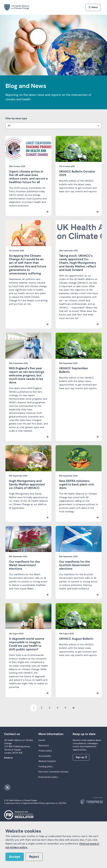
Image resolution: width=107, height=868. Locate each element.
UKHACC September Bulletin (74, 370)
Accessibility (45, 756)
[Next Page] (73, 708)
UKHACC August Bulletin (76, 639)
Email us (8, 758)
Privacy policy (45, 751)
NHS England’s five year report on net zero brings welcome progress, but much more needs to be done (27, 375)
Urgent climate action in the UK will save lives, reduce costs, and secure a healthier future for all (28, 177)
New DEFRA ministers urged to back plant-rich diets (77, 484)
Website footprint (47, 761)
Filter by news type (16, 118)
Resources (44, 746)
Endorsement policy (48, 777)
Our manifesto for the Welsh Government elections (24, 565)
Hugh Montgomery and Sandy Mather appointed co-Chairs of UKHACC (27, 484)
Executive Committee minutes (53, 772)
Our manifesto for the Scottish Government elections (75, 565)
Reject (34, 857)
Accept (15, 857)
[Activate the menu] (93, 7)
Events (42, 740)
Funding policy (46, 767)
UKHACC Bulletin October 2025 (77, 173)
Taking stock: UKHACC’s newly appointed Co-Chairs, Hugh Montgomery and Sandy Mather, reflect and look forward (78, 263)
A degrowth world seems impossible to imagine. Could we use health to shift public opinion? (27, 644)
